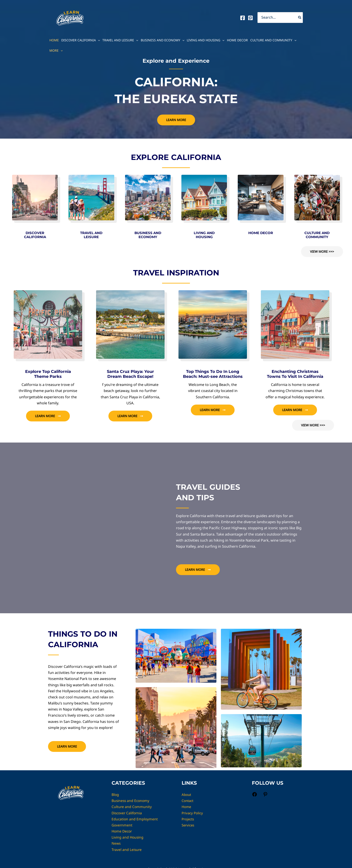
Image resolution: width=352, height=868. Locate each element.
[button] (98, 40)
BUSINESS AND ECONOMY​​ (148, 235)
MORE (56, 51)
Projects (189, 819)
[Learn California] (70, 17)
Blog (115, 795)
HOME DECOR (261, 233)
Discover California (81, 40)
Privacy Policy (193, 813)
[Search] (300, 18)
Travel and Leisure (120, 40)
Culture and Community (273, 40)
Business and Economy (163, 40)
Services (189, 825)
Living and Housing (206, 40)
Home (54, 40)
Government (122, 825)
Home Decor (237, 40)
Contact (188, 801)
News (116, 843)
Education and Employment (135, 819)
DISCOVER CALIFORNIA (35, 235)
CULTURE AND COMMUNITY (317, 235)
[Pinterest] (250, 18)
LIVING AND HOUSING (204, 235)
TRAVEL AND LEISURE (91, 235)
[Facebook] (243, 18)
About (187, 795)
